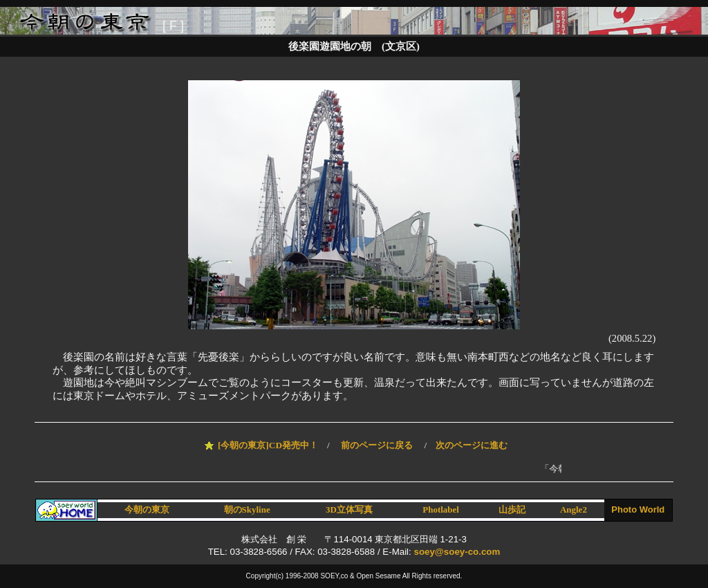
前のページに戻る (377, 445)
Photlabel (441, 509)
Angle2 (574, 509)
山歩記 (512, 509)
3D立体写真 (349, 509)
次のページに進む (472, 445)
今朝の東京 (147, 509)
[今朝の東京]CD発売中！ (268, 445)
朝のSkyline (247, 509)
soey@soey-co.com (457, 552)
